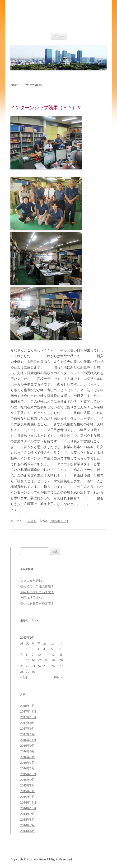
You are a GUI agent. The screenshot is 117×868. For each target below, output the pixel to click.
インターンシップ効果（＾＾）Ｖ (46, 107)
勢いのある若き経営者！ (37, 603)
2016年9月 (27, 745)
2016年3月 (27, 763)
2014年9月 (27, 814)
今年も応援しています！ (37, 592)
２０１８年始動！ (33, 581)
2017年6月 (27, 728)
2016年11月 (28, 740)
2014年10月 (28, 808)
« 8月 (24, 677)
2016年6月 (27, 751)
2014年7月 (27, 825)
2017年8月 (27, 723)
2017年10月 (28, 717)
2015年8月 (27, 785)
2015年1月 (27, 797)
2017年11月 (28, 711)
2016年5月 (27, 757)
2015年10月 (28, 774)
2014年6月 (27, 831)
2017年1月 (27, 734)
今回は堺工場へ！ (33, 598)
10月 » (58, 677)
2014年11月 (28, 802)
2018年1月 (27, 706)
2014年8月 (27, 819)
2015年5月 (27, 791)
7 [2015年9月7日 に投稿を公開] (21, 654)
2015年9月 (27, 780)
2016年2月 (27, 768)
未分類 (32, 521)
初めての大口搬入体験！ (37, 586)
